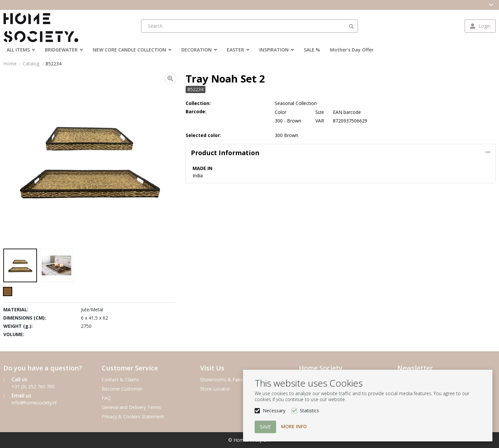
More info (294, 426)
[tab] (341, 153)
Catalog (31, 64)
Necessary (274, 411)
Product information (225, 153)
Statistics (309, 411)
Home (10, 64)
